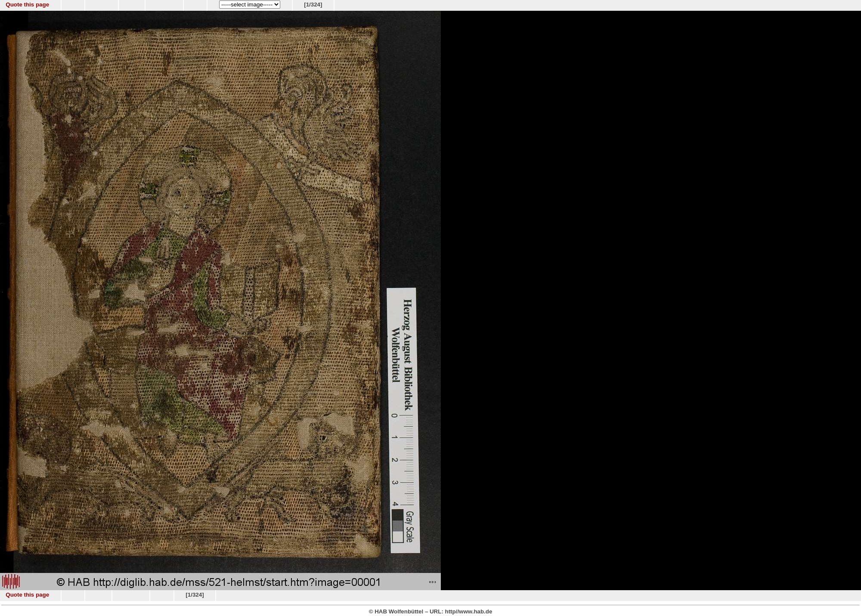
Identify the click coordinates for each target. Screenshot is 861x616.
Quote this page (27, 5)
